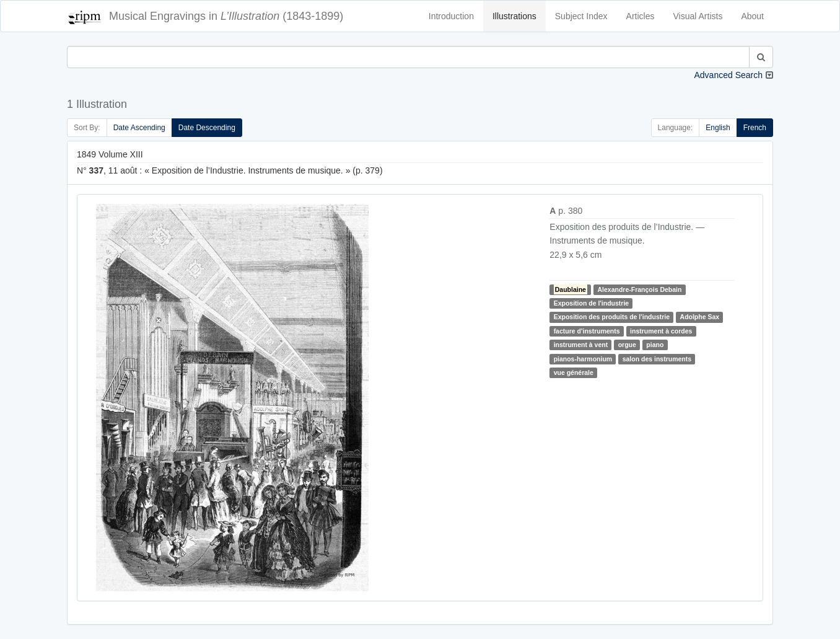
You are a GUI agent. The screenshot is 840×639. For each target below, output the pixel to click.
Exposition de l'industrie (592, 303)
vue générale (574, 372)
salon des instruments (657, 359)
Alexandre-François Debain (639, 289)
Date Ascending (139, 128)
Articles (641, 16)
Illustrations (514, 16)
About (752, 16)
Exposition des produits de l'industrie (612, 317)
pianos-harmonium (583, 359)
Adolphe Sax (700, 317)
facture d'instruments (587, 331)
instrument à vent (581, 345)
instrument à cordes (661, 331)
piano (655, 345)
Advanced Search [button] (728, 75)
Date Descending (207, 128)
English (718, 128)
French (755, 128)
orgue (627, 345)
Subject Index (581, 16)
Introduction (451, 16)
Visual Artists (698, 16)
